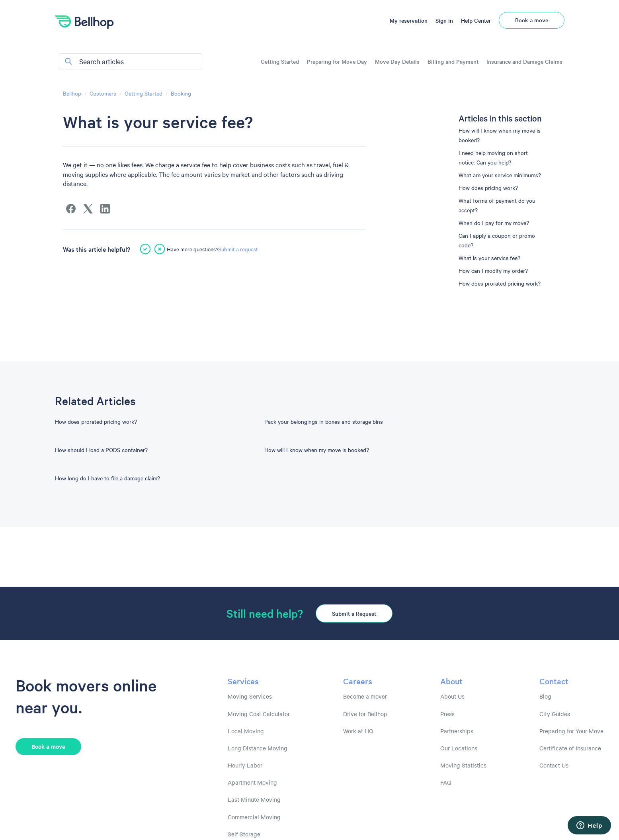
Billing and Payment (453, 62)
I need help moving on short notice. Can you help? (493, 157)
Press (447, 714)
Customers (103, 93)
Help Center (476, 20)
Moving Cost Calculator (259, 714)
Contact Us (554, 765)
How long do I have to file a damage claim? (107, 478)
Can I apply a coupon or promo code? (497, 240)
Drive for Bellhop (365, 714)
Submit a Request (354, 613)
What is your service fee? (489, 258)
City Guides (555, 714)
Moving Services (250, 696)
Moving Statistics (463, 765)
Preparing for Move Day (337, 62)
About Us (452, 696)
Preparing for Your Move (571, 731)
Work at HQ (358, 731)
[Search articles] (131, 61)
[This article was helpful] (145, 249)
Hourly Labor (245, 765)
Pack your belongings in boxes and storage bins (324, 421)
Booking (181, 93)
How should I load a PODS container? (101, 450)
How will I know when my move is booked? (500, 135)
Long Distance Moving (258, 748)
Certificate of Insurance (570, 748)
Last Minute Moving (254, 799)
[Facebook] (71, 209)
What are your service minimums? (500, 175)
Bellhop (72, 93)
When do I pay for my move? (494, 223)
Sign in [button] (444, 20)
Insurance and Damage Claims (524, 62)
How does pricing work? (488, 188)
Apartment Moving (252, 782)
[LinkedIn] (105, 209)
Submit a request (238, 249)
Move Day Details (397, 62)
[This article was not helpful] (160, 249)
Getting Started (280, 62)
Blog (545, 696)
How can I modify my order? (493, 270)
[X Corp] (88, 209)
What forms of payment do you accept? (497, 205)
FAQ (446, 782)
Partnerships (457, 731)
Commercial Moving (254, 817)
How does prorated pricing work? (500, 283)
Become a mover (365, 696)
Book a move (532, 20)
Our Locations (459, 748)
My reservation (409, 20)
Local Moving (246, 731)
